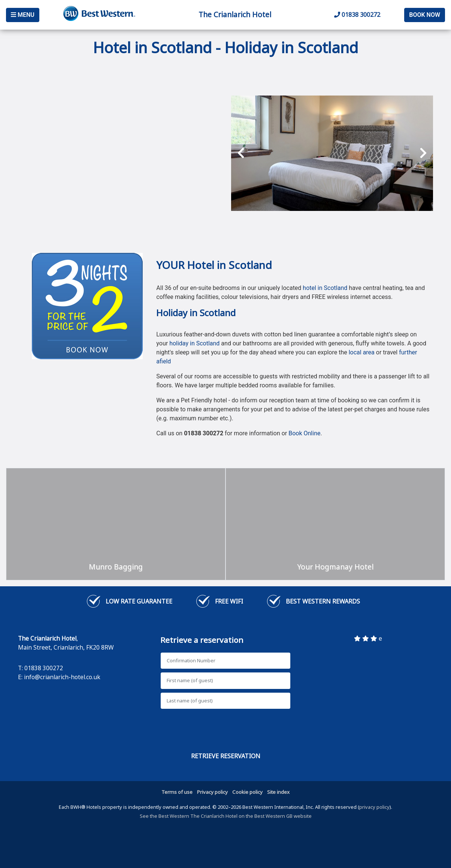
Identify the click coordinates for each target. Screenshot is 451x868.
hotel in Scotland (325, 288)
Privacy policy (212, 792)
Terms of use (177, 792)
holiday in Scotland (194, 343)
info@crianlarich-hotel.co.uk (62, 677)
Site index (278, 792)
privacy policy (374, 807)
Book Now (425, 15)
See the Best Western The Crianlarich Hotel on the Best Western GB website (226, 816)
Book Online (304, 433)
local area (362, 352)
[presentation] (241, 153)
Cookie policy (247, 792)
